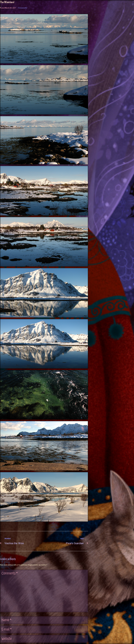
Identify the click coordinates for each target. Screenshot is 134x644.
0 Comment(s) (23, 8)
